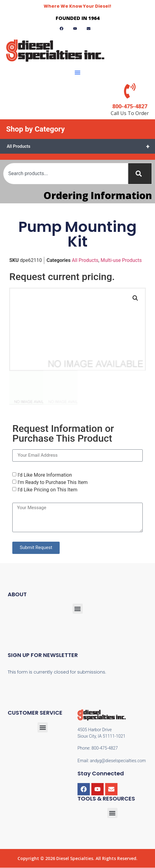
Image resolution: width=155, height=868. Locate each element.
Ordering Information (98, 195)
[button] (77, 72)
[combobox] (66, 174)
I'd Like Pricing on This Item (47, 490)
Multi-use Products (121, 260)
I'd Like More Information (45, 475)
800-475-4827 (130, 106)
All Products (81, 146)
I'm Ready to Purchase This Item (53, 482)
